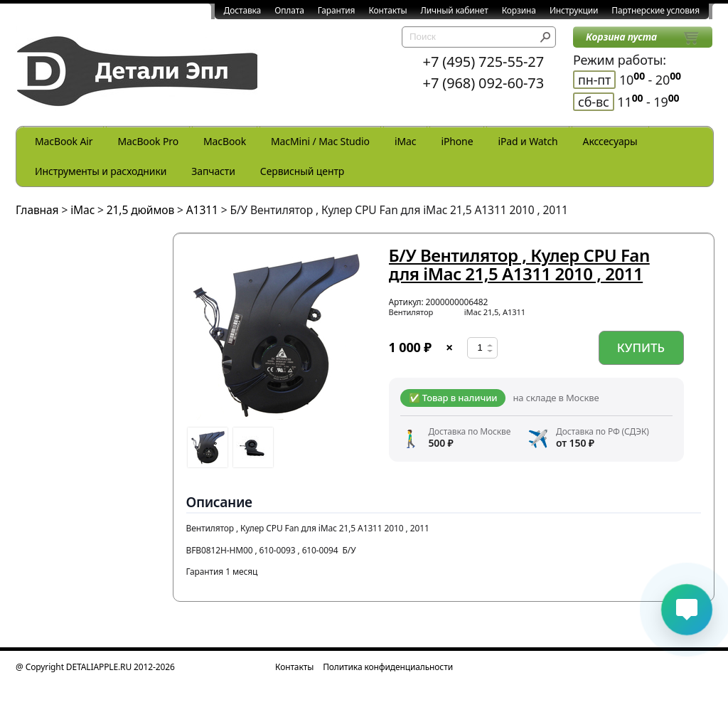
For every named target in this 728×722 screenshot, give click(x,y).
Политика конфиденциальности (388, 667)
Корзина (519, 10)
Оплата (289, 10)
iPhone (457, 141)
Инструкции (574, 10)
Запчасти (213, 171)
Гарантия (337, 10)
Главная (37, 210)
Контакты (387, 10)
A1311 (202, 210)
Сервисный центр (302, 171)
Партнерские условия (655, 10)
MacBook (225, 141)
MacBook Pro (148, 141)
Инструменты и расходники (101, 171)
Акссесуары (610, 141)
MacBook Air (64, 141)
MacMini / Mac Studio (320, 141)
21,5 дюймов (140, 210)
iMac (405, 141)
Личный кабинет (455, 10)
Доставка (243, 10)
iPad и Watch (528, 141)
